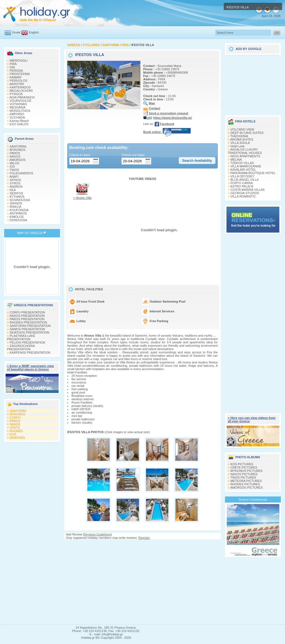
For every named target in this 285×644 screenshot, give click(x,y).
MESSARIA (18, 107)
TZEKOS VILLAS (242, 163)
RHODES (16, 431)
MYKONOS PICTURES (247, 471)
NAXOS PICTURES (244, 474)
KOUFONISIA (19, 210)
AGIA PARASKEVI (22, 97)
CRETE (15, 428)
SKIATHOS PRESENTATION (30, 332)
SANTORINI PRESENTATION (30, 326)
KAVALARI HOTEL (243, 170)
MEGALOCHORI (21, 91)
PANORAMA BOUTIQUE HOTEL (253, 173)
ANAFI (14, 177)
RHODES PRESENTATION (28, 322)
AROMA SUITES (242, 139)
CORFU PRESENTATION (27, 312)
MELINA (236, 160)
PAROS (15, 153)
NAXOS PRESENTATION (27, 316)
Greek (16, 32)
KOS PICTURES (242, 464)
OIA (12, 67)
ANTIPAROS (18, 213)
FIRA (13, 64)
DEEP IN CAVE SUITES (247, 133)
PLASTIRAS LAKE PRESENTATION (21, 337)
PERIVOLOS (19, 81)
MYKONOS (18, 150)
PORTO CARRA (242, 183)
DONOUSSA (19, 220)
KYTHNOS (17, 197)
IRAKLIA (16, 207)
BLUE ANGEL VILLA (245, 180)
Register (144, 538)
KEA (13, 190)
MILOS (15, 163)
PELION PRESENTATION (27, 342)
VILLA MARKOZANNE (246, 166)
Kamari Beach (19, 121)
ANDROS (16, 187)
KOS (13, 434)
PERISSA (16, 71)
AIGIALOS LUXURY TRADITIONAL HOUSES (245, 151)
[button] (197, 161)
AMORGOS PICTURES (246, 488)
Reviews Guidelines (98, 534)
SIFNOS (15, 180)
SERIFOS (16, 193)
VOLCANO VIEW (242, 129)
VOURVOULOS (21, 101)
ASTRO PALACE (242, 186)
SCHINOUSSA (20, 200)
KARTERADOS (20, 87)
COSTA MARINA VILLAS (248, 190)
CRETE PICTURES (244, 467)
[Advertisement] (142, 582)
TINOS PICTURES (243, 477)
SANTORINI (18, 146)
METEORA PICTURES (246, 481)
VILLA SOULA (240, 143)
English (34, 32)
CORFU (15, 418)
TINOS (14, 170)
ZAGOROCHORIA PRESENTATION (21, 348)
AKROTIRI (17, 84)
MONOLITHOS (20, 111)
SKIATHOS (17, 438)
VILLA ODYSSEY (243, 176)
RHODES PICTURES (245, 484)
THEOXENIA (239, 136)
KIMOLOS (17, 217)
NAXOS (15, 156)
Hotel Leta (238, 146)
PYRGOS (16, 94)
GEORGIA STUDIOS (245, 193)
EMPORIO (17, 114)
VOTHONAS (18, 104)
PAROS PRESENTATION (27, 319)
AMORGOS (17, 160)
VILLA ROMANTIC (243, 196)
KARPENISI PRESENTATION (30, 353)
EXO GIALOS (19, 124)
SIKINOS (16, 203)
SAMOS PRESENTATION (27, 329)
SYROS (15, 183)
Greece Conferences (253, 500)
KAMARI (16, 77)
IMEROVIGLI (19, 61)
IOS (12, 167)
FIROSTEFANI (20, 74)
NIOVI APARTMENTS (246, 156)
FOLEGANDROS (21, 173)
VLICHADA (17, 117)
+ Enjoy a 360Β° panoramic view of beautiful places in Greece (30, 368)
